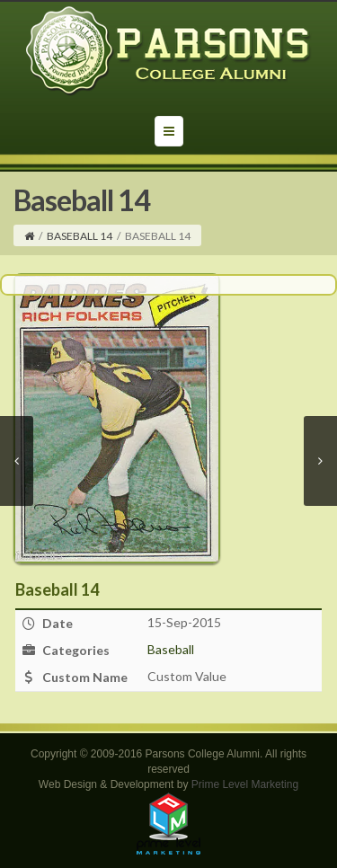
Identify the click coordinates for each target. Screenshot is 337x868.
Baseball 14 (80, 236)
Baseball (171, 649)
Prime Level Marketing (245, 784)
